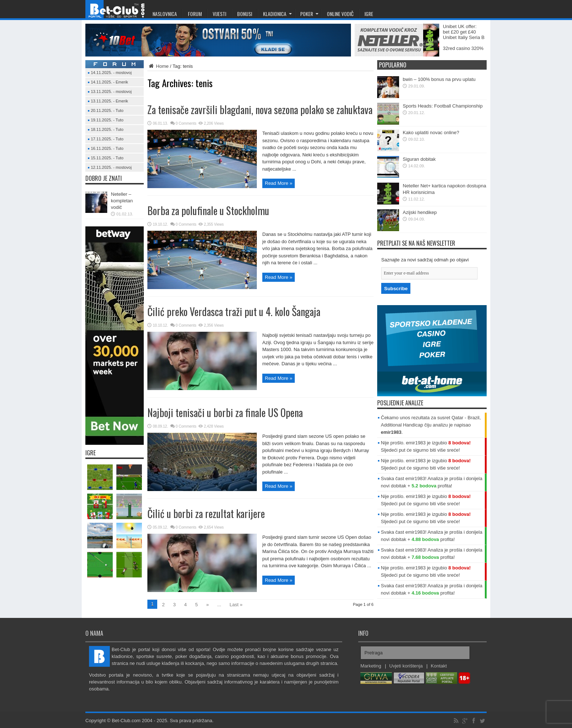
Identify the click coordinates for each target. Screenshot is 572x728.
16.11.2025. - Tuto (107, 148)
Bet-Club (116, 9)
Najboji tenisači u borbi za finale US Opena (225, 412)
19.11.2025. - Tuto (107, 120)
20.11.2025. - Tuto (107, 110)
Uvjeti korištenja (406, 666)
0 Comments (186, 123)
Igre (369, 14)
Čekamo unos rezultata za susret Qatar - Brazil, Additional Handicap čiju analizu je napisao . (431, 425)
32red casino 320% (463, 48)
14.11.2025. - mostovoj (111, 73)
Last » (236, 605)
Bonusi (245, 14)
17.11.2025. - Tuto (107, 139)
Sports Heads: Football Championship (443, 106)
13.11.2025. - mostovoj (111, 92)
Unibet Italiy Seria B (464, 37)
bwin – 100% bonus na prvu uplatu (439, 79)
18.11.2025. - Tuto (107, 129)
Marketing (371, 666)
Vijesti (219, 14)
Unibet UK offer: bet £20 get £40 (460, 29)
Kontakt (439, 666)
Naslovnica (165, 14)
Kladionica (277, 14)
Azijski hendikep (420, 212)
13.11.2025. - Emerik (109, 101)
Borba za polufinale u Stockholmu (208, 211)
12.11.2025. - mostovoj (111, 167)
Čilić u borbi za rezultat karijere (206, 513)
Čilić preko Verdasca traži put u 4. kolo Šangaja (234, 312)
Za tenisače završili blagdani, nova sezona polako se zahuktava (260, 110)
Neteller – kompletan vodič (122, 201)
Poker (309, 14)
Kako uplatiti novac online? (431, 133)
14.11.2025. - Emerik (109, 82)
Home (158, 66)
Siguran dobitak (419, 159)
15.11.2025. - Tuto (107, 158)
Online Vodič (340, 14)
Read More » (279, 183)
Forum (195, 14)
